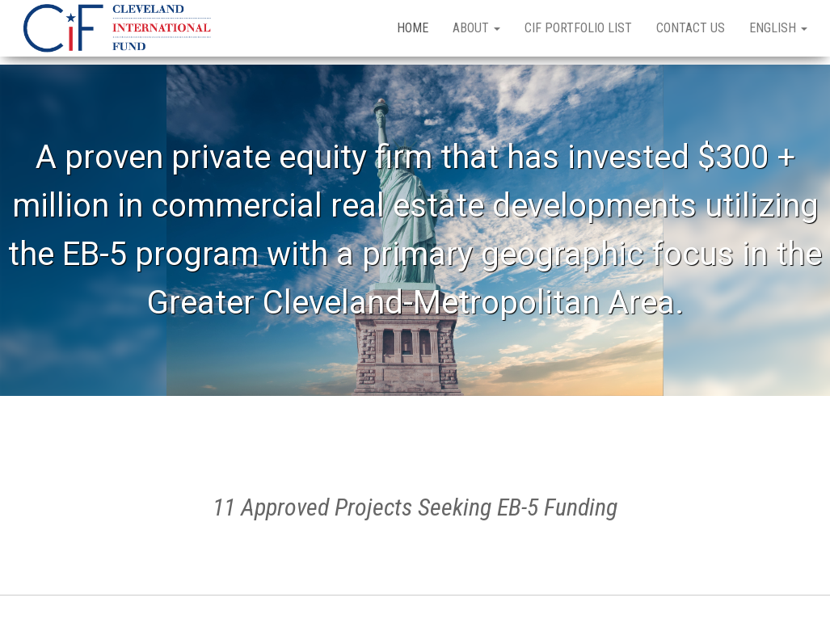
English (778, 28)
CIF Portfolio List (578, 28)
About (476, 28)
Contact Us (691, 28)
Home (413, 28)
